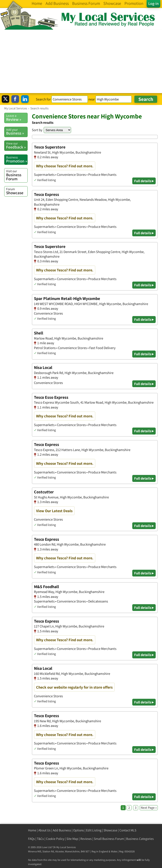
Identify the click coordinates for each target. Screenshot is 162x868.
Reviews (86, 839)
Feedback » (17, 145)
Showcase (17, 191)
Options (79, 830)
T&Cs (40, 839)
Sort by (37, 130)
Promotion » (17, 159)
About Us (45, 830)
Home (32, 830)
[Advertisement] (81, 61)
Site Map (72, 839)
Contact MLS (128, 830)
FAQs (31, 839)
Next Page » (149, 808)
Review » (17, 118)
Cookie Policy (55, 839)
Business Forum (17, 175)
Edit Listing (94, 830)
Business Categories (140, 839)
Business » (17, 132)
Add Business (62, 830)
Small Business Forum (109, 839)
